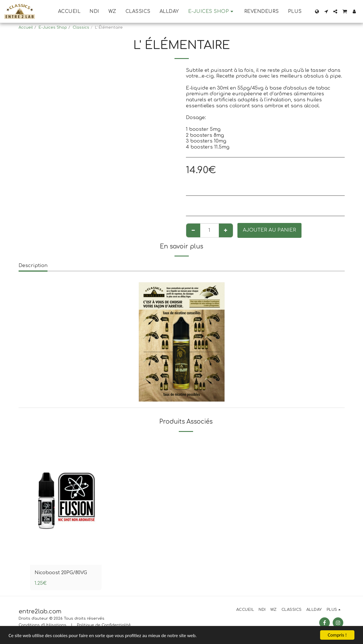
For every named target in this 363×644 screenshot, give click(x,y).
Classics (81, 27)
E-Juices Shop (53, 27)
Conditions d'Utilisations (42, 625)
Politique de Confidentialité (104, 625)
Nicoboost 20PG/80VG (61, 573)
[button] (326, 11)
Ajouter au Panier (269, 230)
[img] (66, 501)
